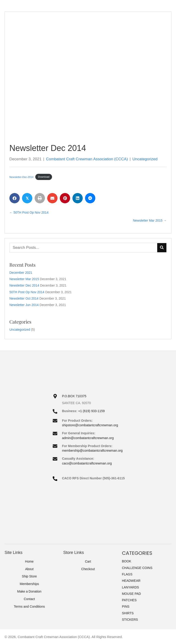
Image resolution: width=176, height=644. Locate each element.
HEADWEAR (131, 581)
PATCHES (129, 600)
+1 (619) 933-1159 (91, 411)
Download (44, 177)
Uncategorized (145, 159)
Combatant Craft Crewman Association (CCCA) (87, 159)
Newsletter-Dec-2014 (21, 177)
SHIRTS (128, 613)
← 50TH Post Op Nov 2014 (29, 212)
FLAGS (127, 574)
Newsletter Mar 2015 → (150, 220)
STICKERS (130, 620)
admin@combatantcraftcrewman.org (88, 438)
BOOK (126, 561)
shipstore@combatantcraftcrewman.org (90, 425)
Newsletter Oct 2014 (24, 298)
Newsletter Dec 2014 (24, 285)
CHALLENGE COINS (137, 568)
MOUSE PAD (131, 594)
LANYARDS (130, 587)
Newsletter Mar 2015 (24, 279)
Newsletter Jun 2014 (24, 305)
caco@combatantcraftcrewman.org (87, 463)
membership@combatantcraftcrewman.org (92, 451)
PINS (126, 606)
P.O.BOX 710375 (74, 396)
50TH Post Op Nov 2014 (27, 292)
